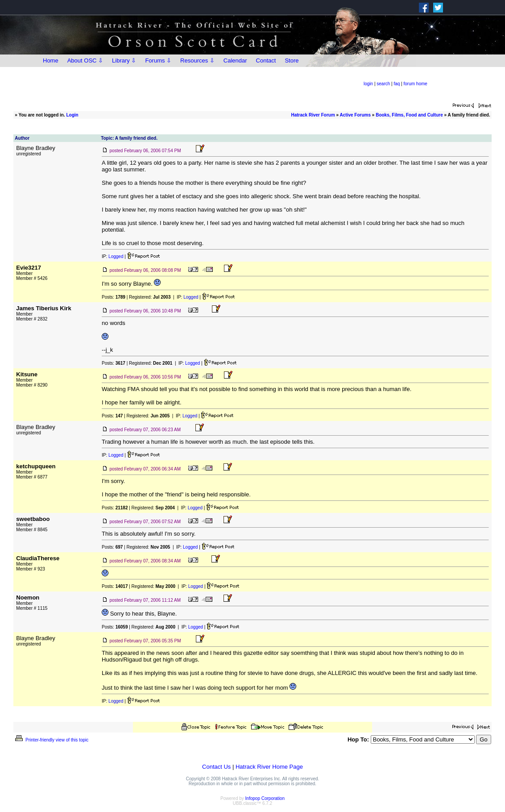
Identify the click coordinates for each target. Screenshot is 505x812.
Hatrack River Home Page (269, 767)
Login (72, 115)
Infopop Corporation (265, 798)
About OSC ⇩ (85, 60)
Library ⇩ (124, 60)
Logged (116, 256)
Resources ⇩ (197, 60)
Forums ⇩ (158, 60)
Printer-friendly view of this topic (51, 740)
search (383, 84)
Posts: (114, 297)
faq (397, 84)
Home (51, 60)
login (368, 84)
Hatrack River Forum (313, 115)
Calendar (235, 60)
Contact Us (216, 767)
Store (292, 60)
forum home (416, 84)
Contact (266, 60)
